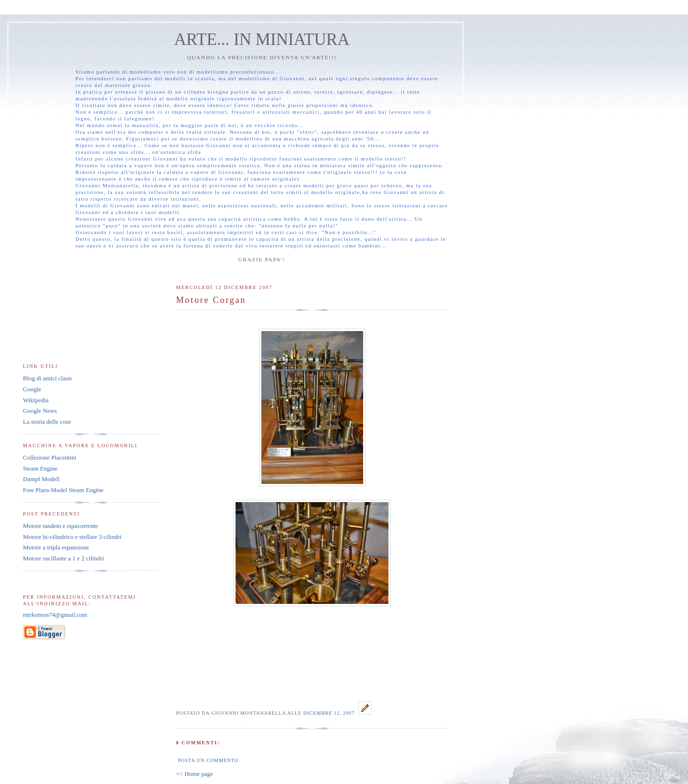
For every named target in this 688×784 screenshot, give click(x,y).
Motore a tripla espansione (56, 547)
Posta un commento (208, 760)
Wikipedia (36, 400)
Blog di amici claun (47, 378)
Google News (40, 411)
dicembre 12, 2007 (330, 713)
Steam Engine (40, 468)
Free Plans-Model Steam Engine (63, 490)
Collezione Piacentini (50, 457)
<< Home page (194, 774)
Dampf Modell (41, 479)
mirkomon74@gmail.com (55, 615)
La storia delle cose (47, 422)
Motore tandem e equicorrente (60, 526)
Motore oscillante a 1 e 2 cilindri (64, 558)
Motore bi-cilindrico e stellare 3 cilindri (72, 537)
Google (32, 389)
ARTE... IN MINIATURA (262, 39)
